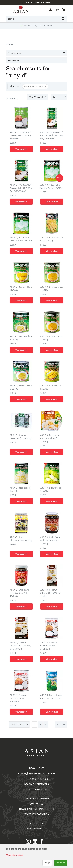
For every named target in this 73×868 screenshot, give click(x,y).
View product (21, 149)
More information (14, 855)
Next (64, 725)
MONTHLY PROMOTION (36, 814)
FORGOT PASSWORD (36, 789)
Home (10, 44)
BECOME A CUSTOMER (37, 784)
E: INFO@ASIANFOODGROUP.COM (36, 773)
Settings (47, 863)
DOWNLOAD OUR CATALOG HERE (36, 809)
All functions (61, 863)
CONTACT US (36, 803)
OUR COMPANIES (37, 828)
